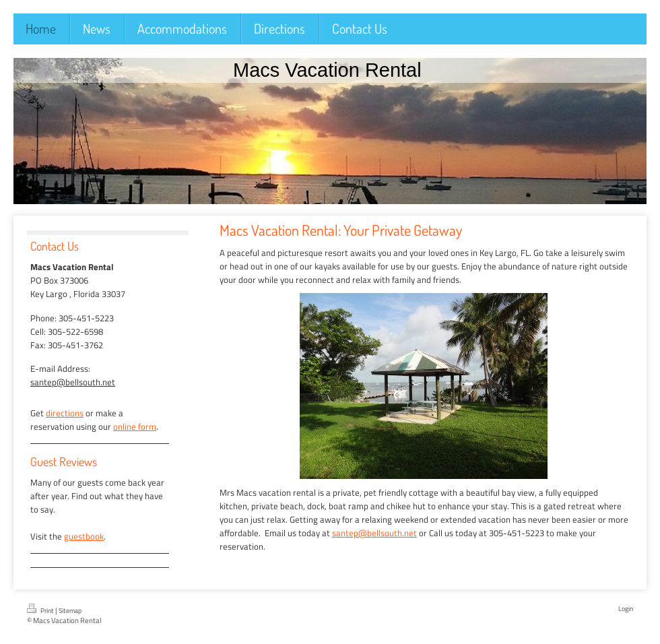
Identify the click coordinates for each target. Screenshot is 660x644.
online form (135, 426)
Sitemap (70, 611)
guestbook (84, 536)
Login (626, 609)
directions (65, 413)
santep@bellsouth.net (374, 533)
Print (41, 610)
